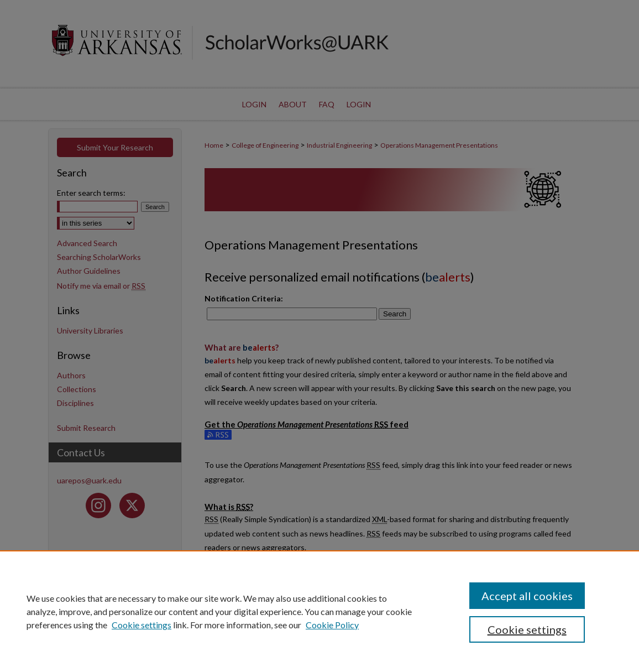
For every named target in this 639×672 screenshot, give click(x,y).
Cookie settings (142, 625)
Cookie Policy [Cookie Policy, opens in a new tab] (332, 625)
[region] (319, 611)
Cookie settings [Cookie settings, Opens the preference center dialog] (527, 629)
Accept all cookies (527, 596)
